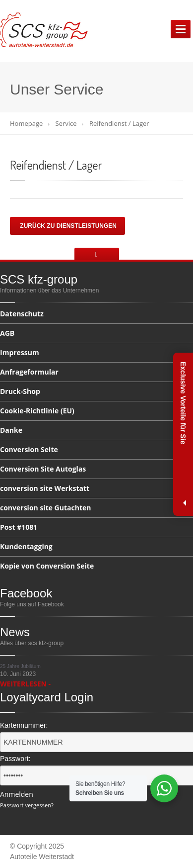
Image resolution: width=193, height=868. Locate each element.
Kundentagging (26, 546)
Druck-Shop (20, 391)
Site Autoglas (43, 469)
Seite (29, 449)
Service (66, 123)
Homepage (26, 123)
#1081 (19, 527)
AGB (7, 333)
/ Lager (56, 165)
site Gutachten (45, 508)
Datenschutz (22, 314)
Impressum (20, 352)
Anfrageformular (29, 372)
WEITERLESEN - (25, 684)
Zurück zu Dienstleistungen (67, 226)
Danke (11, 430)
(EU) (37, 411)
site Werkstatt (45, 488)
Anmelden (17, 794)
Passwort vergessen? (27, 805)
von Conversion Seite (47, 566)
